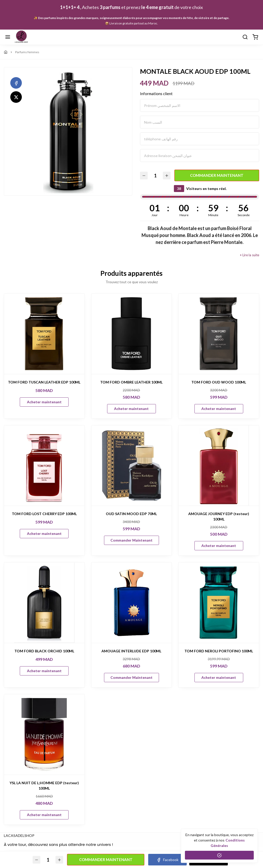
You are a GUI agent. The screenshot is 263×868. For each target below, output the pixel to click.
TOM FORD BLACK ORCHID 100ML (44, 651)
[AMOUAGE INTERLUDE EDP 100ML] (132, 603)
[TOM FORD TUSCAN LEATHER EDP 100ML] (44, 334)
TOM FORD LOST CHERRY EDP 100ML (44, 514)
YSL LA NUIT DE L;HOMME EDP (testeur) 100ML (44, 785)
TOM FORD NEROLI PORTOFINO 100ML (219, 651)
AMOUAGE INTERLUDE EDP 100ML (131, 651)
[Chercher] (245, 37)
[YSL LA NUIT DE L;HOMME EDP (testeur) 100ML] (44, 734)
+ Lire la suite (250, 255)
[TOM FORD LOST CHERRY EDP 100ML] (44, 466)
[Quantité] (155, 175)
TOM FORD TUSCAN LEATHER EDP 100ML (44, 382)
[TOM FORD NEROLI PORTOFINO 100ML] (219, 603)
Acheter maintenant (44, 402)
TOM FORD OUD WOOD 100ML (219, 382)
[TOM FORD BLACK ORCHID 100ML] (44, 603)
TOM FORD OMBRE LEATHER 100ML (131, 382)
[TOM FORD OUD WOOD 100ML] (219, 334)
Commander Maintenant (217, 175)
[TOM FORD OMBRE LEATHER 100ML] (132, 334)
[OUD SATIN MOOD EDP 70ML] (132, 466)
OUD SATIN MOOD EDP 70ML (131, 514)
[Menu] (8, 37)
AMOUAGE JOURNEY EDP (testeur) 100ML (219, 516)
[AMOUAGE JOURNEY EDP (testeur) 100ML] (219, 466)
